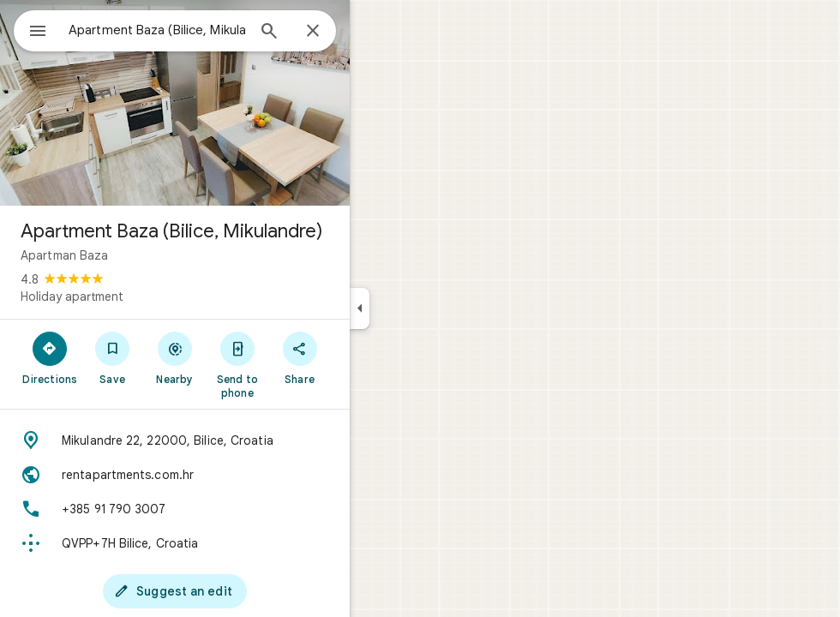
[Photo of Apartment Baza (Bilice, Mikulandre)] (237, 103)
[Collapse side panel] (421, 308)
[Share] (361, 357)
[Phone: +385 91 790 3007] (237, 509)
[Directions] (112, 357)
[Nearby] (237, 357)
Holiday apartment (134, 297)
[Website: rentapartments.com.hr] (237, 475)
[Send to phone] (299, 364)
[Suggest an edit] (237, 591)
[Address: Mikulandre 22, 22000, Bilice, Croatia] (237, 440)
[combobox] (201, 30)
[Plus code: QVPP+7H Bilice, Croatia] (237, 543)
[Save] (174, 357)
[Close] (375, 32)
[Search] (331, 33)
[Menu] (31, 29)
